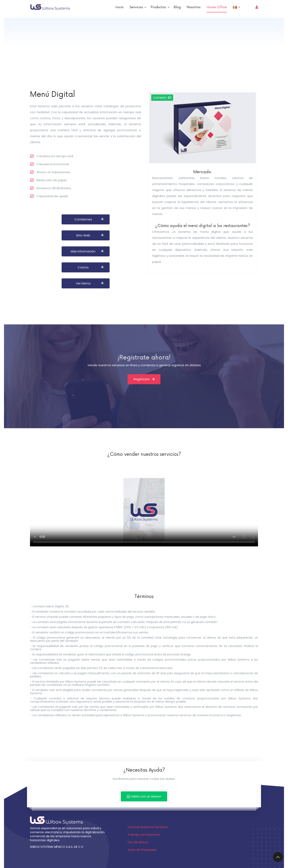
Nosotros (194, 7)
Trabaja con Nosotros (144, 834)
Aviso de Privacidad (142, 850)
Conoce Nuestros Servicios (148, 827)
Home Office (217, 7)
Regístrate (144, 379)
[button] (236, 7)
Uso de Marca (138, 842)
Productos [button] (159, 7)
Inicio (119, 7)
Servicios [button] (137, 7)
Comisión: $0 (162, 98)
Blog (177, 7)
